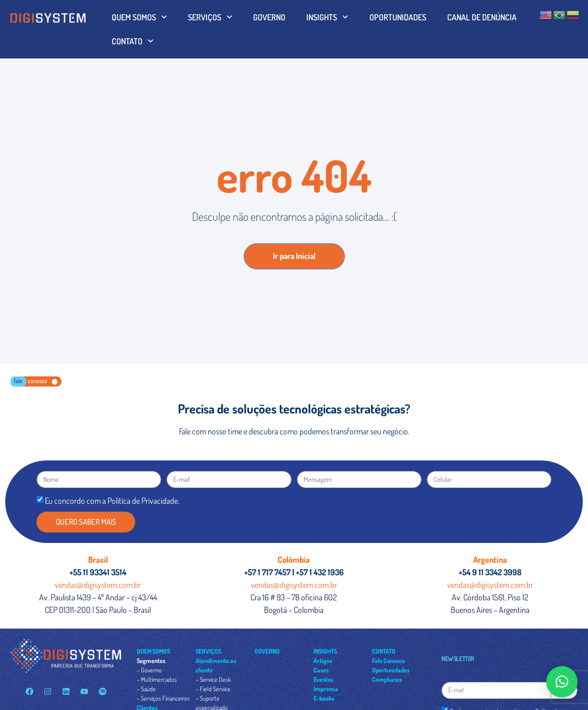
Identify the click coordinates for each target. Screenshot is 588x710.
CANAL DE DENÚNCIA (482, 17)
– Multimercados (157, 679)
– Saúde (146, 689)
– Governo (149, 670)
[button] (562, 682)
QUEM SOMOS (139, 17)
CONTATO (133, 41)
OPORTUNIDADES (398, 17)
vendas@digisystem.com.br (98, 585)
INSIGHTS (327, 17)
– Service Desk (213, 679)
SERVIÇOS (210, 17)
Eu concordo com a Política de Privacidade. (112, 501)
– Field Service (213, 689)
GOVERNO (269, 17)
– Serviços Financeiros (163, 698)
